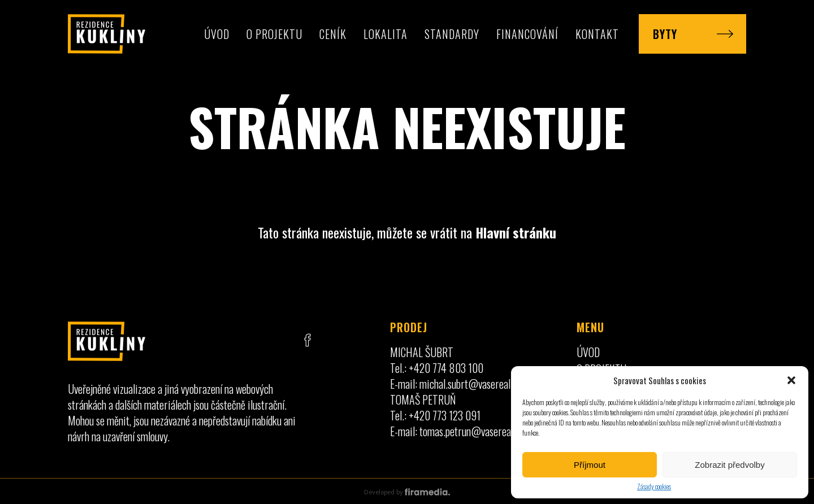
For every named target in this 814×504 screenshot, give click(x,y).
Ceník (333, 34)
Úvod (217, 34)
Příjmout (590, 465)
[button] (791, 380)
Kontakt (597, 34)
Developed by (407, 492)
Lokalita (386, 34)
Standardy (452, 34)
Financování (527, 34)
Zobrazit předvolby (729, 465)
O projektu (274, 34)
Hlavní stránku (516, 232)
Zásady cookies (654, 486)
